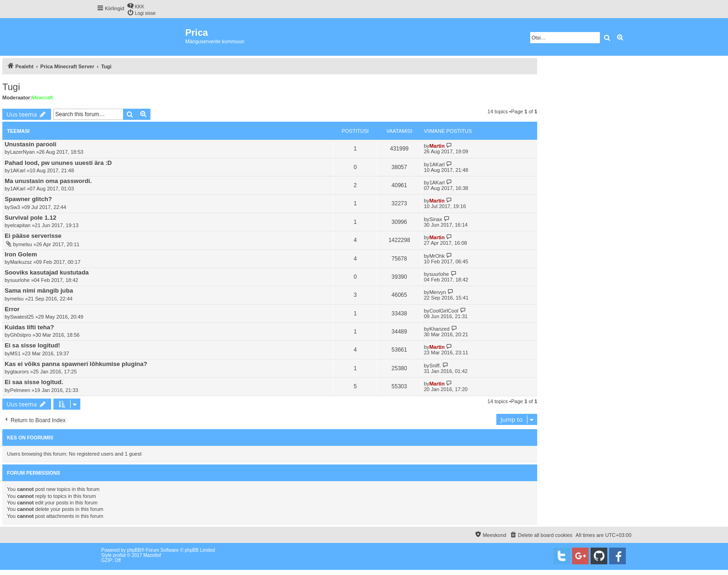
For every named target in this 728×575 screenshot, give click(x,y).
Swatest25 (22, 317)
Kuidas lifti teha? (29, 327)
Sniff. (435, 366)
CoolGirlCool (444, 311)
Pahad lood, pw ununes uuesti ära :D (58, 163)
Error (12, 309)
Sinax (436, 219)
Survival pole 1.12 (30, 218)
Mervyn (438, 292)
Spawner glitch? (28, 199)
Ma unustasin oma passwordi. (48, 181)
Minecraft (42, 98)
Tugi (11, 87)
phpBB (134, 550)
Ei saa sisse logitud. (34, 382)
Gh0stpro (21, 335)
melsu (25, 244)
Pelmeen (20, 390)
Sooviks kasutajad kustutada (47, 272)
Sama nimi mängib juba (39, 291)
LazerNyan (23, 152)
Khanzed (439, 329)
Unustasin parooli (30, 144)
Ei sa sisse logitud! (32, 345)
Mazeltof (152, 555)
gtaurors (19, 372)
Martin (437, 146)
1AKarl (18, 170)
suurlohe (20, 280)
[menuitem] (136, 6)
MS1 (16, 353)
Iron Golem (21, 254)
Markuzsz (21, 262)
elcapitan (20, 225)
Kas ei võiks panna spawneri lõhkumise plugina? (76, 364)
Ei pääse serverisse (33, 236)
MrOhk (437, 256)
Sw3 (15, 207)
